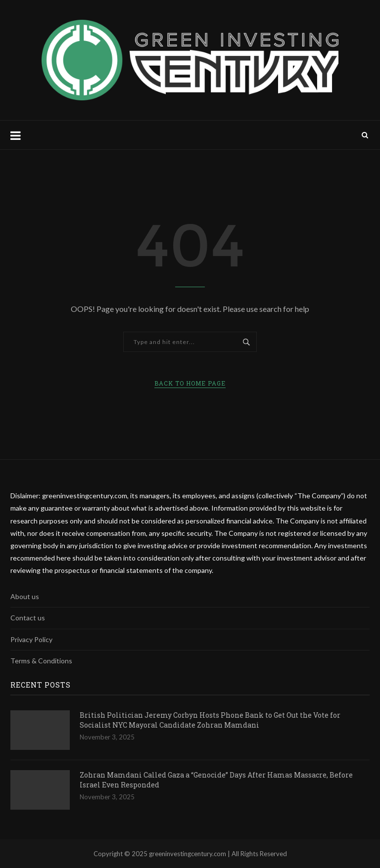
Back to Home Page (190, 383)
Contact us (28, 618)
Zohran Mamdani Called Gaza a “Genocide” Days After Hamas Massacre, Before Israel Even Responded (216, 780)
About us (25, 596)
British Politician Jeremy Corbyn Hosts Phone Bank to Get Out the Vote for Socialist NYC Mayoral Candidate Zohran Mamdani (210, 720)
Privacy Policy (31, 639)
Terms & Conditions (41, 661)
